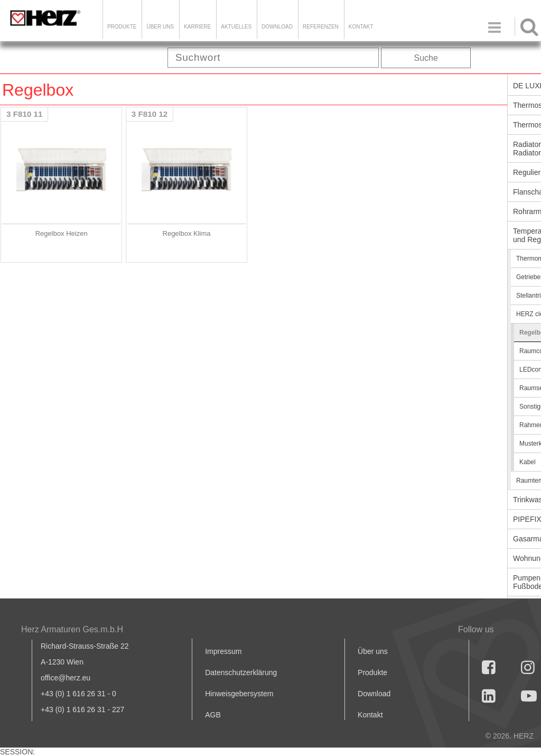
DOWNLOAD (277, 27)
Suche (426, 58)
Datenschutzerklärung (241, 672)
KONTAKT (361, 27)
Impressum (223, 651)
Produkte (122, 27)
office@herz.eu (66, 678)
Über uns (373, 651)
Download (374, 694)
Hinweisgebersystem (239, 694)
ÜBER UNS (160, 27)
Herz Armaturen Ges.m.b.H (72, 629)
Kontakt (370, 715)
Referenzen (321, 27)
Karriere (197, 27)
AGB (213, 715)
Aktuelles (236, 27)
